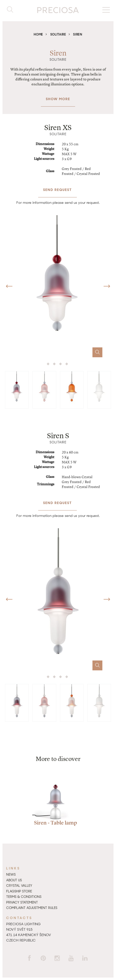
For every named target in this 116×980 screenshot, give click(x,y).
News (11, 875)
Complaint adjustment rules (32, 908)
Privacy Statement (22, 902)
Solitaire (58, 34)
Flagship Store (19, 891)
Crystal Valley (19, 886)
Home (38, 34)
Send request (58, 187)
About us (14, 880)
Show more (58, 96)
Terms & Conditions (24, 897)
